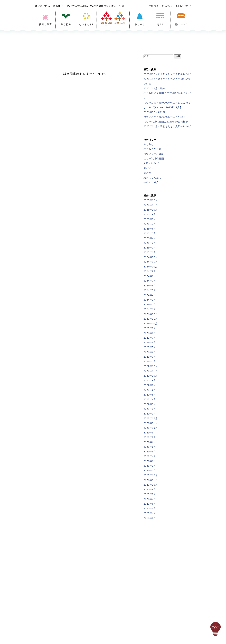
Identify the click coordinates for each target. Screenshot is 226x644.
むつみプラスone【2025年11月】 (163, 107)
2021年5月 (150, 452)
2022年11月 (151, 371)
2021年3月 (150, 461)
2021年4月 (150, 456)
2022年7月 (150, 385)
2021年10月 (151, 428)
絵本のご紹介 (151, 182)
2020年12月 (151, 475)
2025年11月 (151, 205)
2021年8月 (150, 437)
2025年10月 (151, 210)
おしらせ (149, 144)
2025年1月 (150, 252)
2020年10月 (151, 485)
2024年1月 (150, 309)
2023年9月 (150, 328)
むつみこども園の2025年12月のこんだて (167, 103)
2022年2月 (150, 409)
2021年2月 (150, 466)
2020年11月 (151, 480)
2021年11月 (151, 423)
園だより (149, 168)
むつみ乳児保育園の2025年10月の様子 (166, 122)
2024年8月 (150, 276)
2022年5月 (150, 395)
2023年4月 (150, 352)
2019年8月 (150, 518)
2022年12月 (151, 366)
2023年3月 (150, 357)
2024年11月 (151, 262)
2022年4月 (150, 399)
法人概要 (167, 6)
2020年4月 (150, 513)
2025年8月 (150, 219)
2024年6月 (150, 286)
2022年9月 (150, 380)
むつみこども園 (152, 149)
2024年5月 (150, 290)
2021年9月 (150, 433)
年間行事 (154, 6)
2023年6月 (150, 342)
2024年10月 (151, 267)
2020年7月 (150, 499)
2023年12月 (151, 314)
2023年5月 (150, 347)
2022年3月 (150, 404)
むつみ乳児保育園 (154, 159)
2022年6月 (150, 390)
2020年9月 (150, 490)
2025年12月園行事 (154, 112)
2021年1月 (150, 471)
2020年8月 (150, 494)
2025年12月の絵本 (154, 88)
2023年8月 (150, 333)
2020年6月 (150, 504)
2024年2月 (150, 305)
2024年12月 (151, 257)
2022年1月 (150, 414)
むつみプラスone (153, 154)
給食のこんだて (152, 178)
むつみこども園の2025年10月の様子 (165, 117)
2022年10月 (151, 376)
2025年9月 (150, 214)
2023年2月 (150, 361)
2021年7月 (150, 442)
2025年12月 (151, 200)
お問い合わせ (183, 6)
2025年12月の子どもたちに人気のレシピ (167, 74)
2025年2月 (150, 248)
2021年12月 (151, 418)
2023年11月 (151, 319)
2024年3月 (150, 300)
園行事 (147, 173)
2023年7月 (150, 338)
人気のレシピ (151, 163)
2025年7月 (150, 224)
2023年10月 (151, 324)
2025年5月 (150, 233)
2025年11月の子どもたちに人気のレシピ (167, 126)
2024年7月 (150, 281)
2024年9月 (150, 271)
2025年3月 (150, 243)
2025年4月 (150, 238)
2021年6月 (150, 447)
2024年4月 (150, 295)
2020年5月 (150, 508)
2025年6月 (150, 229)
